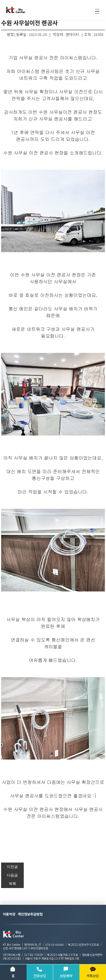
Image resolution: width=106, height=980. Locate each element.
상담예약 (66, 972)
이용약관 (9, 914)
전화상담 (40, 972)
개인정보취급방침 (30, 914)
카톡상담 (93, 972)
